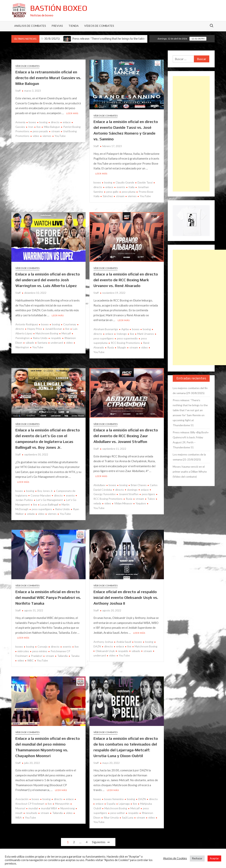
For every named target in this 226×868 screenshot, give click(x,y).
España (111, 804)
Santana (42, 343)
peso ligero (148, 494)
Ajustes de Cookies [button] (175, 858)
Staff (18, 91)
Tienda (74, 26)
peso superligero (42, 509)
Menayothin (62, 804)
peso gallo (112, 192)
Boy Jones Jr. (45, 491)
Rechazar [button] (197, 858)
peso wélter (118, 813)
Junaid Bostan (54, 329)
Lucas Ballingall (49, 504)
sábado (30, 343)
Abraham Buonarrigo (106, 329)
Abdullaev (99, 485)
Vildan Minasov (123, 503)
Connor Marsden (41, 495)
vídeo (21, 660)
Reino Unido (40, 338)
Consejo (43, 647)
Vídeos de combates (99, 26)
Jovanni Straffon (129, 494)
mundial (33, 808)
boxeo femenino (114, 799)
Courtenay (70, 324)
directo (55, 122)
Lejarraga (124, 804)
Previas (57, 26)
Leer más (72, 113)
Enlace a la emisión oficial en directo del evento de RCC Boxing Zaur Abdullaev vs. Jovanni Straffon (126, 436)
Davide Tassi (145, 182)
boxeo (32, 122)
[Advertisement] (191, 134)
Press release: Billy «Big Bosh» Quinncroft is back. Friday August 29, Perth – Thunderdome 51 (191, 440)
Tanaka (75, 656)
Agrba (125, 329)
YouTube (60, 136)
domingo (132, 490)
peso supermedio (127, 338)
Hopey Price (35, 329)
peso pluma (129, 192)
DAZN (142, 799)
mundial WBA (49, 808)
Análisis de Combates (30, 26)
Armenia (20, 122)
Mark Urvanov (146, 334)
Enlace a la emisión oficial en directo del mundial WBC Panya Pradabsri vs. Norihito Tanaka (48, 597)
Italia (131, 187)
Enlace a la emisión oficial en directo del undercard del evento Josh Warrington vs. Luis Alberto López (48, 280)
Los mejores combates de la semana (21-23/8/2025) (189, 457)
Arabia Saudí (124, 642)
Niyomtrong (68, 808)
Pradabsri (37, 656)
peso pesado (40, 131)
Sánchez (108, 196)
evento (121, 187)
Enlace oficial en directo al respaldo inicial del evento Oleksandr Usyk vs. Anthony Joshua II (126, 597)
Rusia (111, 347)
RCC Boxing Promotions (125, 343)
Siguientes (99, 842)
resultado (32, 813)
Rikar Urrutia (111, 817)
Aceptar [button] (214, 858)
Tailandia (63, 656)
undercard (57, 343)
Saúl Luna (128, 817)
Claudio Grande (125, 182)
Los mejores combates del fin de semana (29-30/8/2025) (190, 390)
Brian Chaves (139, 485)
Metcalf (66, 333)
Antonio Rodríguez (27, 324)
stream (56, 131)
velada (31, 514)
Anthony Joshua (103, 642)
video (36, 136)
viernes (47, 136)
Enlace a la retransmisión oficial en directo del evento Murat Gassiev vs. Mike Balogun (48, 78)
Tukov (151, 499)
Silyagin (122, 347)
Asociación (22, 799)
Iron (31, 127)
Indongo (122, 334)
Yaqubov (141, 503)
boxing (43, 122)
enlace (67, 122)
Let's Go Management (50, 500)
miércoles (23, 651)
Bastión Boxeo (59, 8)
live (39, 127)
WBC (30, 660)
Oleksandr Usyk (105, 651)
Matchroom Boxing (47, 333)
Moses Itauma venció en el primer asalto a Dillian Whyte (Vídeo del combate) (190, 472)
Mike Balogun (52, 127)
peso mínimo (40, 651)
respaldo (56, 338)
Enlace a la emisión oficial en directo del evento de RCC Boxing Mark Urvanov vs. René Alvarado (126, 280)
